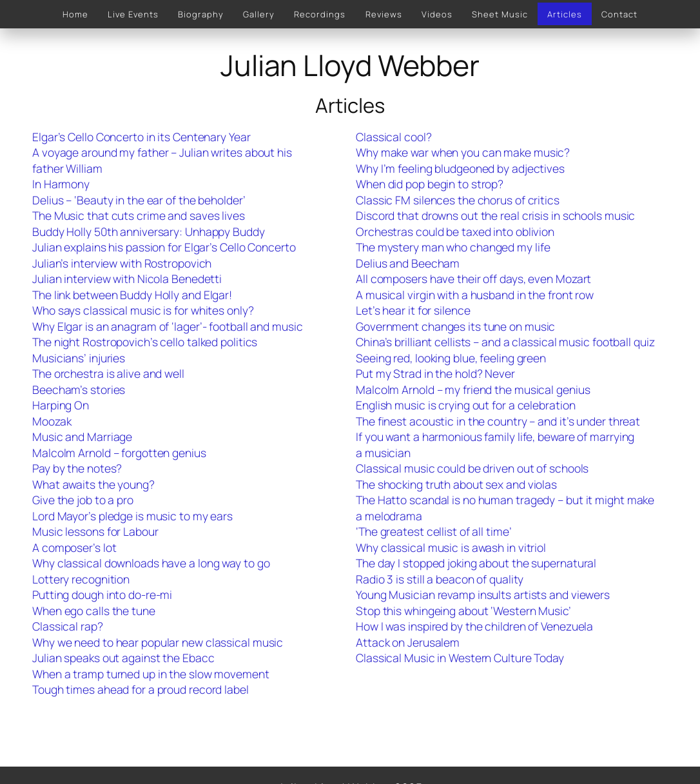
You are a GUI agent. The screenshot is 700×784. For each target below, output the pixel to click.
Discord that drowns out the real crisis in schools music (495, 215)
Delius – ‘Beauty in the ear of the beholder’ (139, 200)
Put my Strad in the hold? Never (435, 373)
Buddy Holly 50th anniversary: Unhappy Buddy (149, 231)
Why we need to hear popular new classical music (158, 642)
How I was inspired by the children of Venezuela (474, 626)
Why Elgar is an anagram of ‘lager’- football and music (168, 326)
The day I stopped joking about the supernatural (476, 563)
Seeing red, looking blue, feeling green (451, 358)
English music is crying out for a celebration (466, 405)
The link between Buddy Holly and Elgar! (132, 295)
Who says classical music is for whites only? (143, 310)
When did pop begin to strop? (430, 184)
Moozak (52, 421)
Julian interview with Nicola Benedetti (127, 279)
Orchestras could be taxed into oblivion (455, 231)
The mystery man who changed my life (453, 247)
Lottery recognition (81, 579)
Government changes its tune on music (455, 326)
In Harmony (61, 184)
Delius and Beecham (408, 263)
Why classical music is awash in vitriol (451, 547)
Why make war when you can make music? (463, 152)
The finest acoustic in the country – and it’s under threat (498, 421)
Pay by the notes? (77, 468)
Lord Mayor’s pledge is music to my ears (132, 516)
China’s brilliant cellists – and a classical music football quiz (505, 342)
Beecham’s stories (79, 389)
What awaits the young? (93, 484)
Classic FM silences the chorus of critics (458, 200)
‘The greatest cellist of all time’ (434, 531)
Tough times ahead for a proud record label (141, 689)
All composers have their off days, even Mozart (473, 279)
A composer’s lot (74, 547)
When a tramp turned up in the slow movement (151, 674)
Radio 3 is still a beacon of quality (440, 579)
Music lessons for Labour (95, 531)
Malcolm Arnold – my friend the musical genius (473, 389)
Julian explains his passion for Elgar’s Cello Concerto (164, 247)
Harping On (61, 405)
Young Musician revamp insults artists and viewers (483, 594)
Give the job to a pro (83, 500)
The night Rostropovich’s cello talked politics (145, 342)
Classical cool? (394, 137)
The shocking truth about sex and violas (456, 484)
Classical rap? (68, 626)
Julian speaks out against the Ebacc (123, 658)
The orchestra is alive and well (108, 373)
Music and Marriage (82, 436)
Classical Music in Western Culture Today (460, 658)
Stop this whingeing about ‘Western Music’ (463, 611)
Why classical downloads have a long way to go (151, 563)
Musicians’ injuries (79, 358)
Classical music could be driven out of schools (472, 468)
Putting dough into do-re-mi (102, 594)
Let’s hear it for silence (413, 310)
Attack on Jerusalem (408, 642)
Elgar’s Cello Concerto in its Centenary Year (141, 137)
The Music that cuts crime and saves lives (139, 215)
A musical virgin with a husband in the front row (475, 295)
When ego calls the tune (94, 611)
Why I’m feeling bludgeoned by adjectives (460, 168)
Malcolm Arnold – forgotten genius (119, 453)
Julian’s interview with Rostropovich (122, 263)
